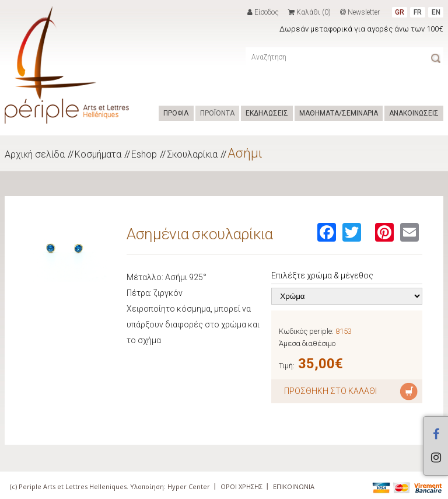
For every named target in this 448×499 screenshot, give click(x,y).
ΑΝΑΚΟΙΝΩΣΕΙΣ (414, 113)
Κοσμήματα (98, 154)
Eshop (144, 154)
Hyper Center (189, 486)
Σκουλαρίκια (192, 154)
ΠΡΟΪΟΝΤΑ (217, 113)
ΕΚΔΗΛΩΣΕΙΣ (267, 113)
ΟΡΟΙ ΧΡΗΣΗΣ (242, 486)
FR (418, 12)
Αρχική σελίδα (35, 154)
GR (400, 12)
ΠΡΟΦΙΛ (176, 113)
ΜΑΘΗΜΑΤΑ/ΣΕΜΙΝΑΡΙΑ (339, 113)
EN (436, 12)
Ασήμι (245, 153)
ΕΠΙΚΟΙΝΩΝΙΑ (294, 486)
